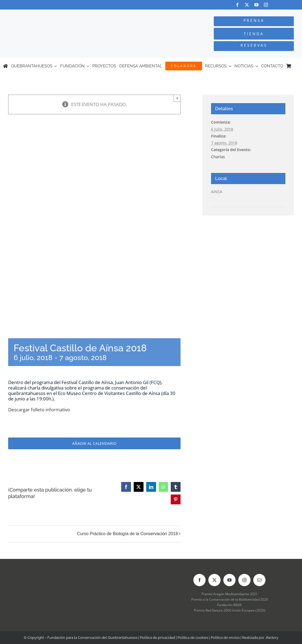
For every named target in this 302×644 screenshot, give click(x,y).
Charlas (218, 157)
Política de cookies (193, 638)
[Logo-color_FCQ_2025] (57, 15)
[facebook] (237, 5)
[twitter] (247, 5)
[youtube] (256, 5)
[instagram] (266, 5)
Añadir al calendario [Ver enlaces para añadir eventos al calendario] (94, 443)
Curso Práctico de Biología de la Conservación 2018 (127, 534)
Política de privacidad (158, 638)
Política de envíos (225, 638)
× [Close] (177, 98)
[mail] (259, 580)
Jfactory (272, 638)
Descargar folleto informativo (39, 410)
